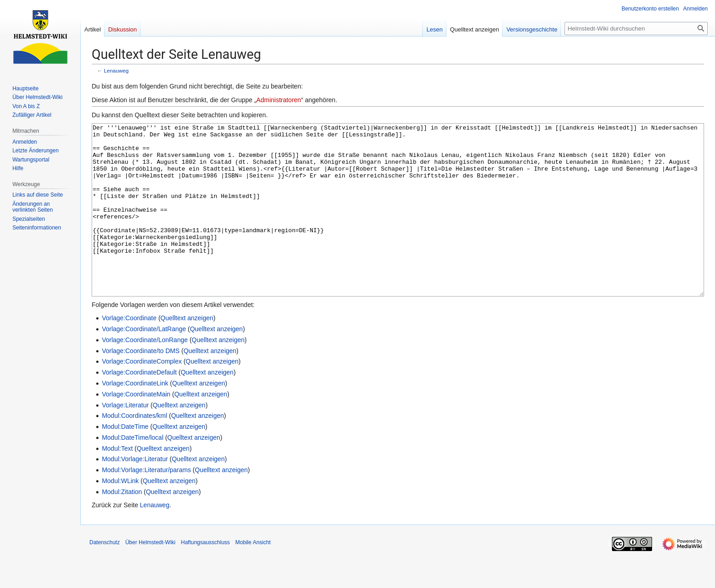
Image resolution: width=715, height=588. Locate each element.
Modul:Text (117, 483)
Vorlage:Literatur (125, 439)
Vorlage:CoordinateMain (136, 428)
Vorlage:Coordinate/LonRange (145, 374)
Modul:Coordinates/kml (134, 450)
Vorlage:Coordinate (129, 352)
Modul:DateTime (125, 461)
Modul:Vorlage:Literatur (135, 493)
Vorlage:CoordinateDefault (139, 406)
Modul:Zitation (122, 526)
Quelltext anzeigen (187, 352)
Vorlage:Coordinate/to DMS (140, 385)
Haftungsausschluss (205, 577)
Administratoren (279, 100)
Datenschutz (105, 577)
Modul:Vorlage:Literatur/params (146, 504)
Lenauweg (116, 70)
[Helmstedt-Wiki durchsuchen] (636, 29)
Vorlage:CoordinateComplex (142, 395)
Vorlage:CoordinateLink (135, 417)
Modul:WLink (120, 515)
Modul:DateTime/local (132, 472)
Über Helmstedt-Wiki (150, 577)
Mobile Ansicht (253, 577)
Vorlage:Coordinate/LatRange (144, 363)
